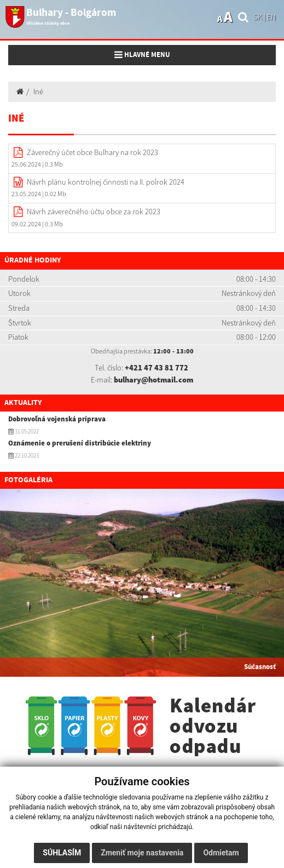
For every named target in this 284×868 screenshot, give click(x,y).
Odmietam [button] (221, 853)
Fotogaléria (28, 480)
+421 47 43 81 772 (157, 368)
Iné (38, 92)
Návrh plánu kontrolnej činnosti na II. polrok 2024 (106, 182)
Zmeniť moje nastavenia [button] (142, 853)
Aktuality (23, 403)
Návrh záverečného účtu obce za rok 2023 (94, 212)
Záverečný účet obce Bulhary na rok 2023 (92, 152)
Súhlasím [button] (62, 853)
